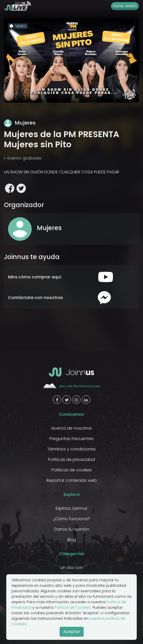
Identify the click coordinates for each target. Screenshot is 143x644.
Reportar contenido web (72, 480)
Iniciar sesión (125, 6)
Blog (72, 540)
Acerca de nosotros (71, 428)
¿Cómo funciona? (71, 519)
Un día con (71, 568)
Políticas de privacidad (71, 459)
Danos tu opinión (72, 529)
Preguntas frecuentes (71, 439)
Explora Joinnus (71, 508)
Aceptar (72, 632)
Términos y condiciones (71, 449)
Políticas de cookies (72, 470)
